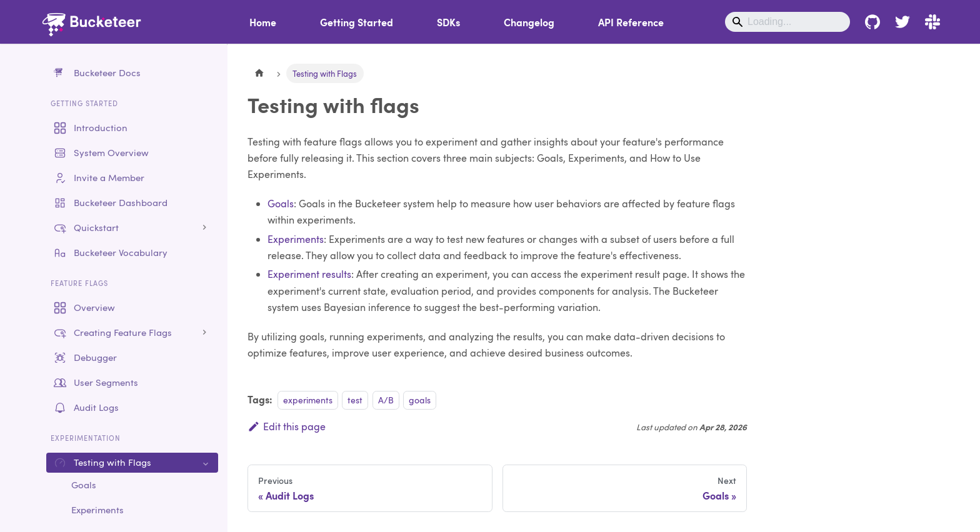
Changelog (529, 22)
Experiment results (309, 274)
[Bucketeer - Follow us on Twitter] (902, 22)
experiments (308, 400)
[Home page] (259, 73)
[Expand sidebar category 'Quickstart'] (204, 228)
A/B (386, 400)
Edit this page (287, 426)
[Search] (787, 22)
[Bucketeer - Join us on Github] (872, 22)
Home (263, 22)
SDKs (448, 22)
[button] (132, 333)
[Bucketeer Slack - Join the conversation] (929, 22)
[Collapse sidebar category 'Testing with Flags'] (204, 463)
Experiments (296, 239)
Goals (281, 203)
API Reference (631, 22)
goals (420, 400)
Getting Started (357, 22)
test (355, 400)
